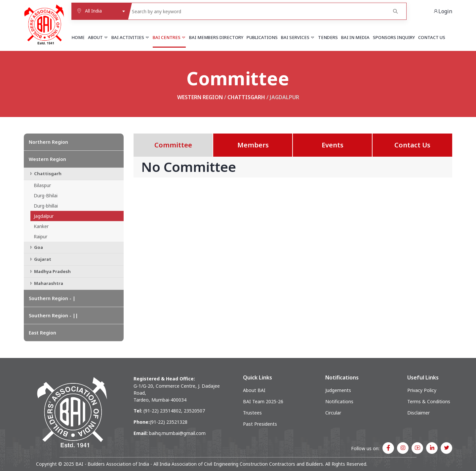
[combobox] (100, 11)
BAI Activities (130, 37)
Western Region (200, 97)
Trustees (252, 413)
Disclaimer (418, 413)
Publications (262, 37)
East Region (42, 333)
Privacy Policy (422, 390)
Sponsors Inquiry (394, 37)
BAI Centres (169, 37)
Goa (36, 247)
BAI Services (298, 37)
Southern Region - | (52, 298)
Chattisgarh (246, 97)
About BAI (254, 390)
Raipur (40, 236)
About (98, 37)
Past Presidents (260, 424)
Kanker (41, 226)
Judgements (338, 390)
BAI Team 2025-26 (263, 401)
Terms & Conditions (429, 401)
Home (78, 37)
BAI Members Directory (216, 37)
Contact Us (432, 37)
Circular (333, 413)
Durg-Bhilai (46, 196)
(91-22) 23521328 (169, 422)
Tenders (328, 37)
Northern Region (48, 142)
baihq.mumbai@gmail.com (177, 433)
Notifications (339, 401)
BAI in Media (355, 37)
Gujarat (40, 259)
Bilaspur (42, 185)
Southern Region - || (53, 315)
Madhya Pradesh (50, 271)
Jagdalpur (44, 216)
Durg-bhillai (46, 206)
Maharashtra (46, 283)
